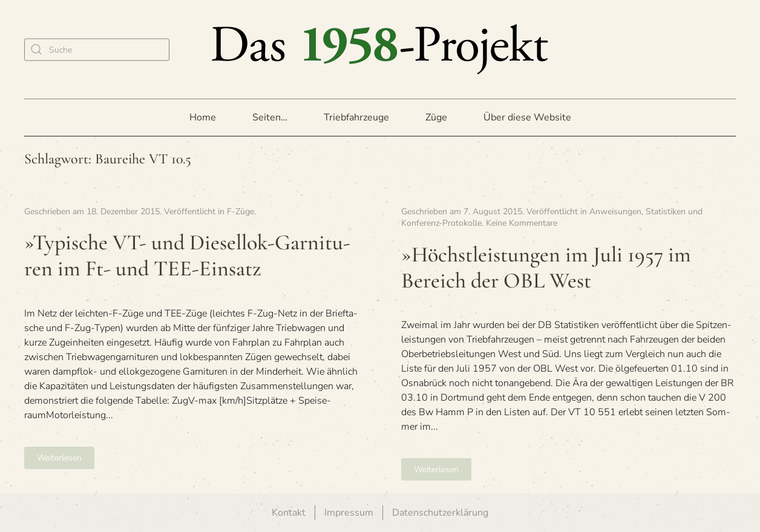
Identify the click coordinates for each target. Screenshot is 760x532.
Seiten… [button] (270, 117)
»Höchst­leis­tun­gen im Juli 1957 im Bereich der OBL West (546, 268)
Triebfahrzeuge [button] (356, 117)
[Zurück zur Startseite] (380, 49)
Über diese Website (527, 117)
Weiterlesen (59, 458)
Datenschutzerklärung (440, 513)
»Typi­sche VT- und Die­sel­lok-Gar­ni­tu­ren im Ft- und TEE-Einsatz (187, 255)
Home (203, 117)
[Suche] (97, 49)
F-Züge (241, 212)
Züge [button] (436, 117)
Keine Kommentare (522, 223)
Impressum (349, 513)
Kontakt (289, 513)
